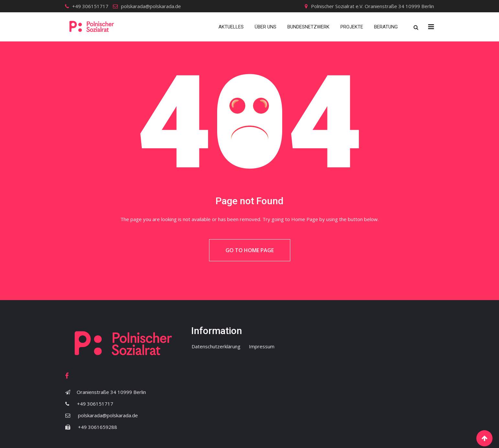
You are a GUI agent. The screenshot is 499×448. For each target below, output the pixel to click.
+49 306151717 (90, 6)
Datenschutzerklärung (216, 346)
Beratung (386, 27)
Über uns (266, 27)
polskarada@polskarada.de (151, 6)
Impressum (262, 346)
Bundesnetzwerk (308, 27)
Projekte (352, 27)
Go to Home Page (250, 250)
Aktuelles (231, 27)
